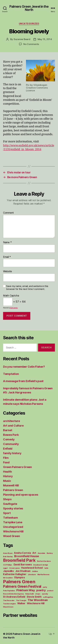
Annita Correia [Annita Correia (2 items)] (22, 553)
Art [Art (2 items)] (34, 553)
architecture (12, 421)
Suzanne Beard (22, 39)
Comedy (9, 439)
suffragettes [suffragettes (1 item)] (48, 597)
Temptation (11, 374)
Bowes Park (11, 435)
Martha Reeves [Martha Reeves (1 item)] (44, 575)
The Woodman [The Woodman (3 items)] (38, 600)
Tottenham (11, 518)
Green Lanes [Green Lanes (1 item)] (14, 568)
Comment (8, 213)
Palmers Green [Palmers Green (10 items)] (19, 582)
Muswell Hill (11, 485)
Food (6, 462)
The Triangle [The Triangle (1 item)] (21, 600)
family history (12, 453)
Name (7, 242)
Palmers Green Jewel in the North (29, 8)
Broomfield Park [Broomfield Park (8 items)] (19, 560)
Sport (7, 513)
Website (8, 271)
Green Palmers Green (17, 467)
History (8, 476)
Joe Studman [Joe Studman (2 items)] (23, 571)
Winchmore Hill (13, 531)
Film (6, 458)
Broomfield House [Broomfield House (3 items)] (27, 556)
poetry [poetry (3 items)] (41, 590)
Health (7, 472)
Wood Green (11, 536)
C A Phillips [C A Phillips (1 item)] (8, 565)
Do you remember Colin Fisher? (24, 367)
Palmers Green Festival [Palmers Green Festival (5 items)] (22, 586)
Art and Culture (13, 426)
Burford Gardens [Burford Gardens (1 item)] (44, 561)
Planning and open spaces (21, 495)
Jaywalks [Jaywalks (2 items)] (8, 571)
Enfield (8, 449)
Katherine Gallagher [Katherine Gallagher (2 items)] (15, 574)
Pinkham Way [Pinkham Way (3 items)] (26, 590)
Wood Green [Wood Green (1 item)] (8, 607)
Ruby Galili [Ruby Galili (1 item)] (30, 594)
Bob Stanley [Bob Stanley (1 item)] (8, 557)
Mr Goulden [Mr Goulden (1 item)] (8, 578)
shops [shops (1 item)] (38, 594)
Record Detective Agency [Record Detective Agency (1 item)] (13, 594)
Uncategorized (29, 24)
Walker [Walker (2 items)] (21, 603)
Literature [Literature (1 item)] (32, 575)
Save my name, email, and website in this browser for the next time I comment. (27, 288)
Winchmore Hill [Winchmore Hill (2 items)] (36, 603)
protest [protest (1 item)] (50, 591)
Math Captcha (11, 296)
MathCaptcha (14, 308)
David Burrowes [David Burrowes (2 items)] (23, 565)
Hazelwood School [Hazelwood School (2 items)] (32, 568)
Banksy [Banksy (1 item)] (50, 553)
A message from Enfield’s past (23, 381)
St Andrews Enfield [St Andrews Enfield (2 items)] (14, 597)
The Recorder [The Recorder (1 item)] (9, 600)
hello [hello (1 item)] (46, 568)
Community (11, 444)
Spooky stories (13, 508)
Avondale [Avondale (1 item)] (41, 553)
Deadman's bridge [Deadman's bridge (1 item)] (41, 565)
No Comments (31, 44)
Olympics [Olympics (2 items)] (19, 577)
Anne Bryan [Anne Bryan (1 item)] (8, 553)
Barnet (8, 430)
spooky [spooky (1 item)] (45, 594)
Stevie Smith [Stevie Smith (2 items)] (34, 597)
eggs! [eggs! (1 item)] (5, 568)
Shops (7, 499)
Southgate (10, 504)
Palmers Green (13, 490)
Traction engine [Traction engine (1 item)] (9, 604)
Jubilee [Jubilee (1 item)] (35, 571)
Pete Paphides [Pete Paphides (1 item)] (9, 591)
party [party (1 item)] (45, 587)
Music (7, 481)
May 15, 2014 (45, 39)
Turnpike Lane (13, 522)
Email (7, 257)
